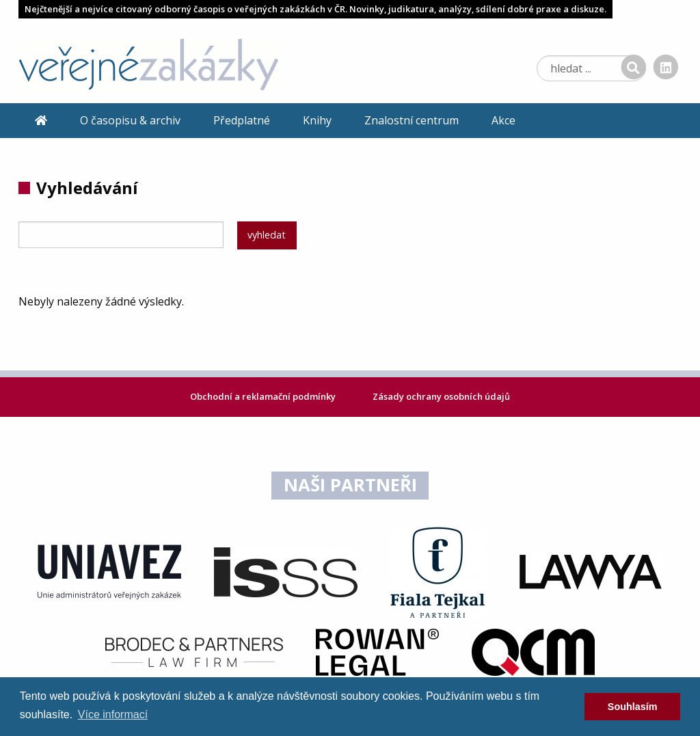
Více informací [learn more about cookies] (113, 714)
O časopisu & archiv (130, 120)
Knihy (317, 120)
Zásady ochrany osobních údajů (441, 396)
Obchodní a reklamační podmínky (264, 396)
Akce (503, 120)
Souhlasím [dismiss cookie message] (633, 707)
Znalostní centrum (412, 120)
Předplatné (242, 120)
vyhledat (267, 235)
